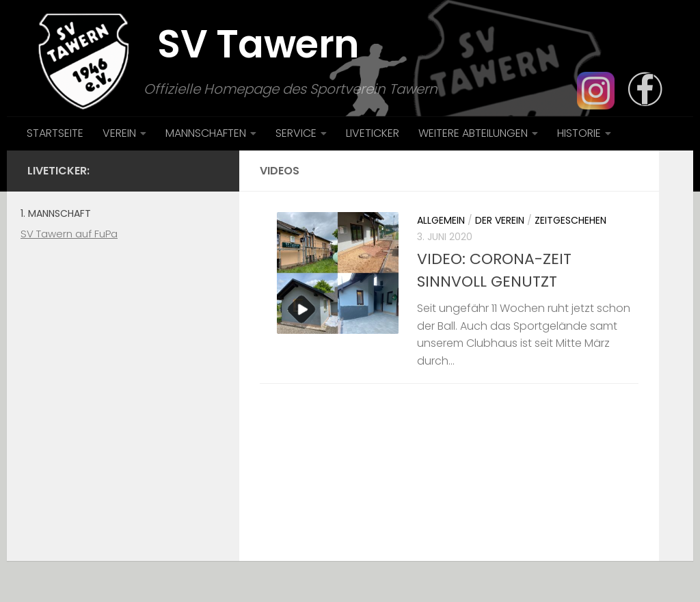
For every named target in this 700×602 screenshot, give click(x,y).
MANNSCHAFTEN (206, 133)
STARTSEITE (55, 133)
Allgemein (441, 220)
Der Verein (500, 220)
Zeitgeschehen (570, 220)
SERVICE (296, 133)
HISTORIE (579, 133)
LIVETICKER (373, 133)
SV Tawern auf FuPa (69, 234)
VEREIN (119, 133)
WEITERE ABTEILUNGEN (473, 133)
